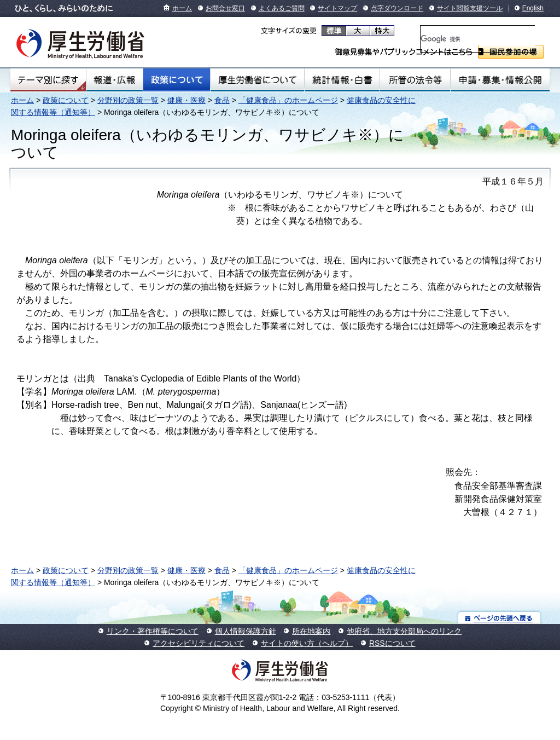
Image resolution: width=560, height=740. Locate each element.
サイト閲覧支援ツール (470, 8)
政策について (177, 80)
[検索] (478, 39)
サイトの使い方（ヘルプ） (307, 643)
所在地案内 (311, 631)
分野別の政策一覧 (128, 100)
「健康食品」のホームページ (288, 100)
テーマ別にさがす (48, 80)
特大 (382, 31)
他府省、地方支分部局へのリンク (404, 631)
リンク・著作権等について (153, 631)
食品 (222, 100)
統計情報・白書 (342, 80)
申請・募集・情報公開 (500, 80)
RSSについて (392, 643)
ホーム (182, 8)
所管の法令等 (415, 80)
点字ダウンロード (397, 8)
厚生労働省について (258, 80)
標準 (334, 31)
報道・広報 (115, 80)
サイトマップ (337, 8)
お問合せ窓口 (225, 8)
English (533, 8)
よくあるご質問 (282, 8)
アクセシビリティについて (199, 643)
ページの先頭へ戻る (500, 618)
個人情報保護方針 (246, 631)
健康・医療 (186, 100)
